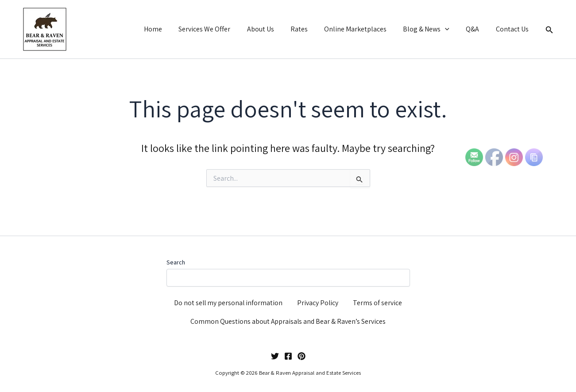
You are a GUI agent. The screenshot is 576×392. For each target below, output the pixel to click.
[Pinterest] (302, 356)
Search (176, 260)
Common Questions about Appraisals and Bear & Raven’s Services (288, 321)
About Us (273, 29)
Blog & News (432, 29)
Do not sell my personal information (228, 301)
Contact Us (513, 29)
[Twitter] (275, 356)
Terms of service (378, 301)
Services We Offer (220, 29)
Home (171, 29)
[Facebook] (288, 356)
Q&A (476, 29)
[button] (451, 29)
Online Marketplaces (364, 29)
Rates (310, 29)
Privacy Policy (318, 301)
